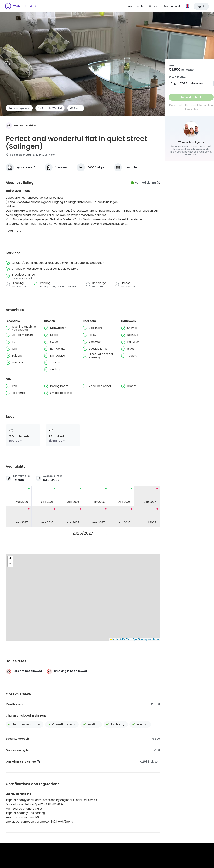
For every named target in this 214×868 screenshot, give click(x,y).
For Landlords (186, 815)
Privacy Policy (129, 827)
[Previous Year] (58, 533)
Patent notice (159, 827)
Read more (13, 231)
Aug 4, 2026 (179, 83)
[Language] (187, 6)
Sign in (201, 6)
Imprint (144, 827)
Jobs (120, 815)
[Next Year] (107, 533)
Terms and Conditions (107, 827)
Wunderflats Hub (161, 815)
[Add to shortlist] (50, 108)
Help (131, 815)
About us (106, 815)
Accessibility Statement (183, 827)
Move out (197, 83)
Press (142, 815)
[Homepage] (20, 6)
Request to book (191, 97)
